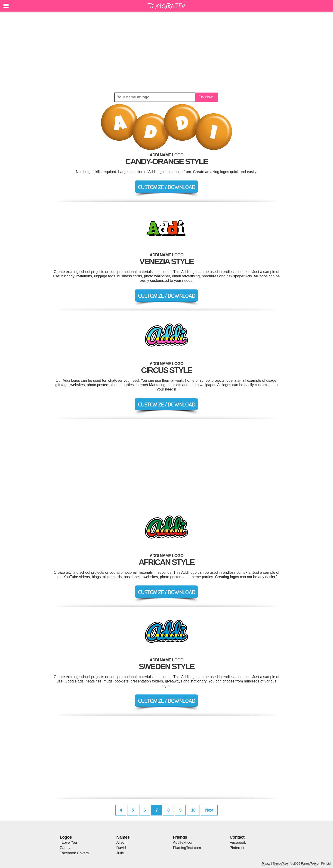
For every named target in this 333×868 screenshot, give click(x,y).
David (121, 848)
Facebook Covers (74, 853)
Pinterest (237, 848)
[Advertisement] (166, 52)
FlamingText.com (187, 848)
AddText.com (184, 842)
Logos (66, 837)
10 (193, 810)
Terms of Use (280, 863)
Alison (121, 842)
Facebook (238, 842)
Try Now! (206, 97)
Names (123, 837)
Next (209, 810)
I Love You (68, 842)
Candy (65, 848)
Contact (237, 837)
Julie (120, 853)
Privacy (266, 863)
